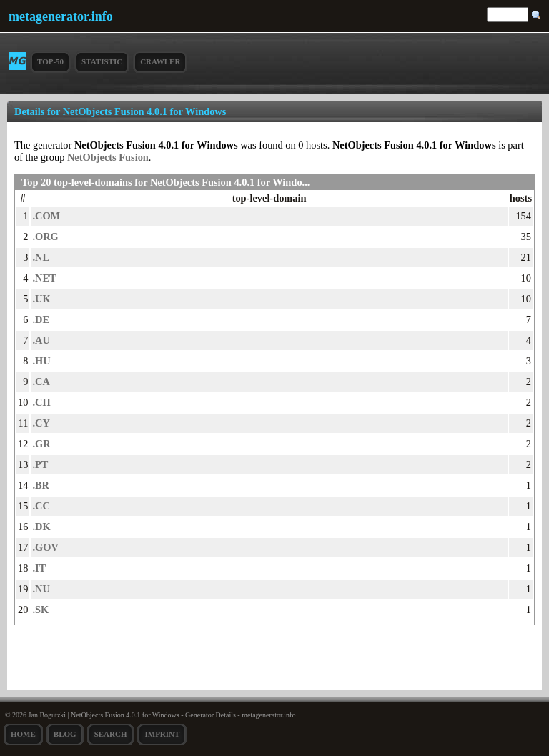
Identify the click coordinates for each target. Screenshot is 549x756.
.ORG (45, 237)
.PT (40, 464)
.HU (41, 361)
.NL (41, 257)
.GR (41, 444)
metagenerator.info (61, 16)
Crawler (160, 61)
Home (23, 734)
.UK (41, 299)
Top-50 (50, 61)
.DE (41, 319)
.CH (41, 402)
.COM (46, 216)
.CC (41, 506)
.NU (41, 589)
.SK (40, 610)
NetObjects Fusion (108, 157)
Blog (65, 734)
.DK (41, 527)
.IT (39, 568)
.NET (44, 278)
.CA (41, 382)
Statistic (102, 61)
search (111, 734)
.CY (41, 423)
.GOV (45, 547)
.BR (41, 485)
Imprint (162, 734)
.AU (41, 340)
